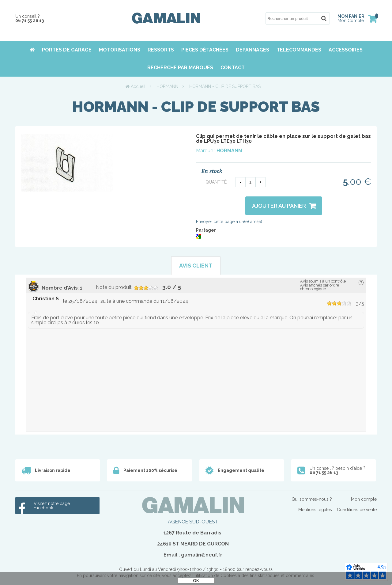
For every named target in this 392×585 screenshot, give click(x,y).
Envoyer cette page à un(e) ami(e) (229, 222)
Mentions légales (315, 510)
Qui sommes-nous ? (312, 499)
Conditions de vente (357, 510)
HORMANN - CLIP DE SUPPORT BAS (196, 107)
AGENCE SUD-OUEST (193, 522)
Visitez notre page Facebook (52, 506)
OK (196, 581)
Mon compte (364, 499)
